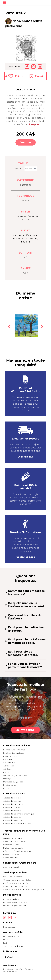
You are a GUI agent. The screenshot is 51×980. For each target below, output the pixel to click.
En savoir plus (25, 457)
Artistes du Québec (12, 807)
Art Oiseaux (8, 766)
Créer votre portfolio (13, 877)
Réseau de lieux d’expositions (17, 851)
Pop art (7, 788)
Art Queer (8, 769)
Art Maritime (9, 763)
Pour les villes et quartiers (15, 902)
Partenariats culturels (13, 848)
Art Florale (8, 759)
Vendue (26, 142)
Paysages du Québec (13, 782)
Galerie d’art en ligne (13, 838)
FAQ (5, 943)
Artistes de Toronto (12, 798)
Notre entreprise (11, 937)
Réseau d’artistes (11, 854)
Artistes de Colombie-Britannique (19, 814)
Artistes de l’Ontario (12, 811)
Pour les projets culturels (15, 906)
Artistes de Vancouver (13, 804)
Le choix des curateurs (14, 753)
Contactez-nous (26, 557)
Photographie (10, 785)
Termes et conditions (13, 946)
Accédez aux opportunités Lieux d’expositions (25, 890)
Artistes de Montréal (13, 801)
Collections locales (12, 845)
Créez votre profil (11, 867)
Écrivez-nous (9, 927)
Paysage (7, 779)
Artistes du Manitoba (13, 820)
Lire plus (34, 124)
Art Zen (7, 772)
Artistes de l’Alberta (12, 817)
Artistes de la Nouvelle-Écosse (17, 823)
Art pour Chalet (10, 756)
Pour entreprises (11, 899)
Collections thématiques (14, 842)
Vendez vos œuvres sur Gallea (17, 880)
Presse (6, 940)
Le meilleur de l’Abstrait (14, 750)
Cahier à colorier (11, 858)
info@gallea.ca (10, 972)
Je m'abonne (25, 730)
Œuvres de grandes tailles (15, 775)
